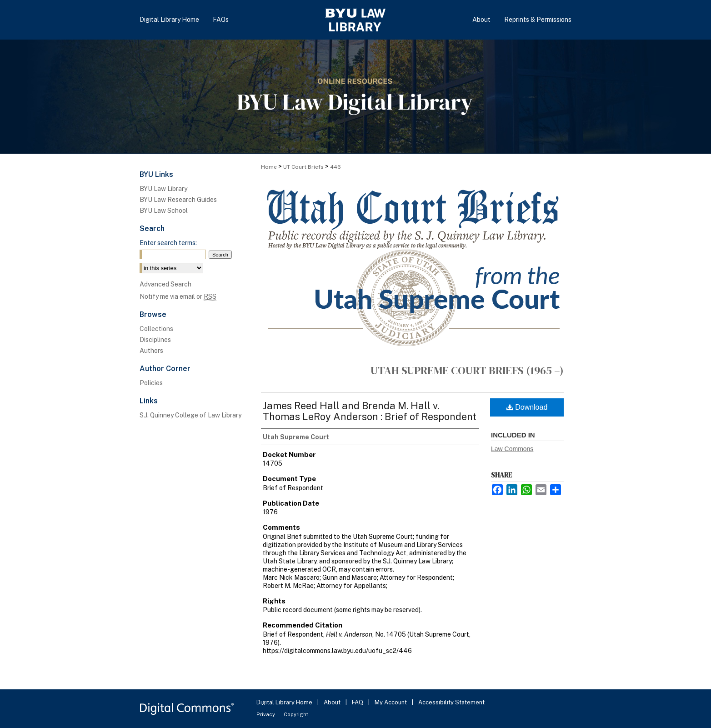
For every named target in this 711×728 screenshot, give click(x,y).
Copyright (296, 714)
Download (527, 407)
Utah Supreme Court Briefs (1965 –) (467, 370)
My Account (391, 702)
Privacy (266, 714)
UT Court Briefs (303, 167)
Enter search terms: (168, 243)
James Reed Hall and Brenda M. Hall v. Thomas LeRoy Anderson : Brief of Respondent (370, 411)
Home (269, 167)
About (333, 702)
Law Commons (512, 449)
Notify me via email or (178, 296)
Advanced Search (165, 284)
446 (335, 167)
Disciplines (155, 340)
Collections (156, 329)
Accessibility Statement (451, 702)
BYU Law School (164, 211)
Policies (151, 383)
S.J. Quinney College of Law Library (190, 415)
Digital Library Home (285, 702)
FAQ (358, 702)
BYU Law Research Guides (178, 200)
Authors (151, 351)
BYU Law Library (163, 189)
